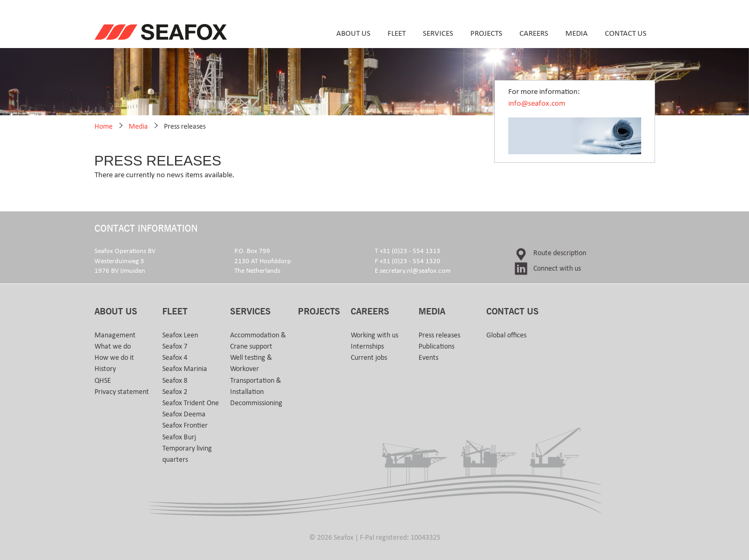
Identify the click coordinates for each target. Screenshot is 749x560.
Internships (367, 346)
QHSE (103, 381)
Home (104, 127)
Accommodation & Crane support (258, 341)
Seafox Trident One (191, 403)
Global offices (506, 335)
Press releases (185, 127)
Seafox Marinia (185, 369)
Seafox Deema (184, 414)
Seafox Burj (179, 437)
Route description (560, 253)
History (105, 369)
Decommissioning (256, 403)
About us (353, 33)
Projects (486, 33)
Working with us (375, 335)
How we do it (114, 358)
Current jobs (369, 358)
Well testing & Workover (251, 363)
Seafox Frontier (185, 425)
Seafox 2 (175, 392)
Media (577, 33)
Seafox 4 (175, 358)
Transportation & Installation (256, 386)
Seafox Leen (180, 335)
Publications (436, 346)
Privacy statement (122, 392)
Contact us (626, 33)
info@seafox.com (537, 103)
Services (438, 33)
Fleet (397, 33)
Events (428, 358)
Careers (534, 33)
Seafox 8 (175, 381)
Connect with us (557, 269)
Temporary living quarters (187, 454)
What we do (113, 346)
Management (115, 335)
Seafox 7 (175, 346)
